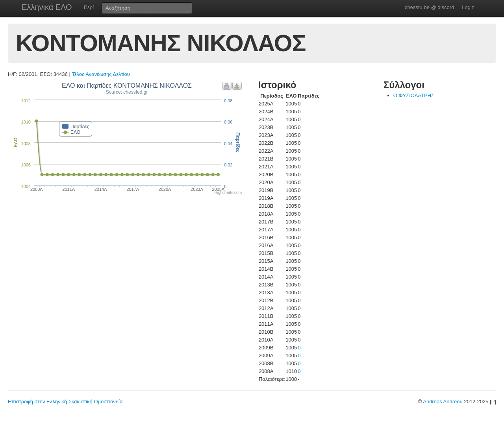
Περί (89, 7)
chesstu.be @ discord (429, 7)
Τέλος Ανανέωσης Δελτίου (101, 74)
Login (468, 7)
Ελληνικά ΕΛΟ (47, 7)
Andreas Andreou (443, 402)
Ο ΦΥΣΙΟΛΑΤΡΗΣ (414, 95)
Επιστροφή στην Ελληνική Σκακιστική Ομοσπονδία (65, 402)
